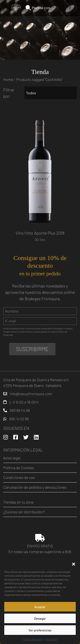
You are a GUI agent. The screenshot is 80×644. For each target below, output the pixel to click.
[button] (74, 563)
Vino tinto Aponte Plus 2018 (40, 233)
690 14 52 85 (19, 419)
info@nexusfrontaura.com (31, 394)
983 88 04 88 (20, 410)
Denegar (40, 619)
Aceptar (40, 607)
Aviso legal (51, 639)
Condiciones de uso (19, 477)
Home (8, 79)
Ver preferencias (40, 630)
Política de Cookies (33, 639)
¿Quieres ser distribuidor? (24, 512)
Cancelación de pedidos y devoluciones (35, 487)
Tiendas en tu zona (18, 502)
